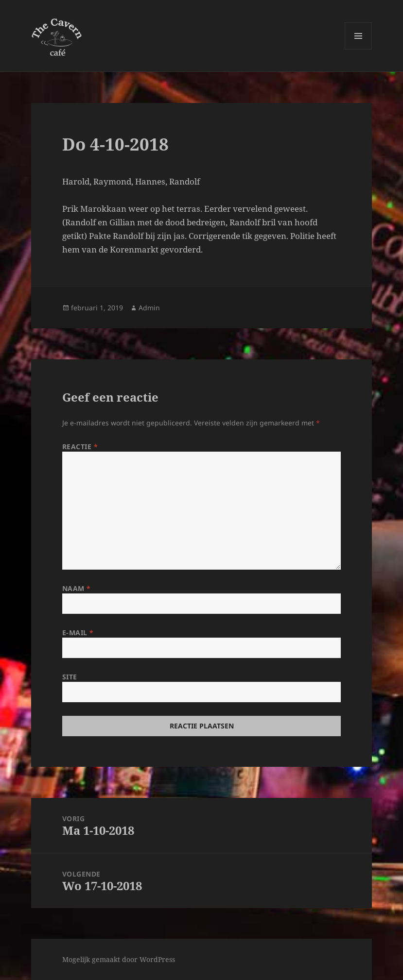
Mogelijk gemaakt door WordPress (119, 959)
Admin (149, 308)
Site (70, 677)
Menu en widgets (359, 49)
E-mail (78, 633)
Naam (77, 588)
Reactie (80, 447)
